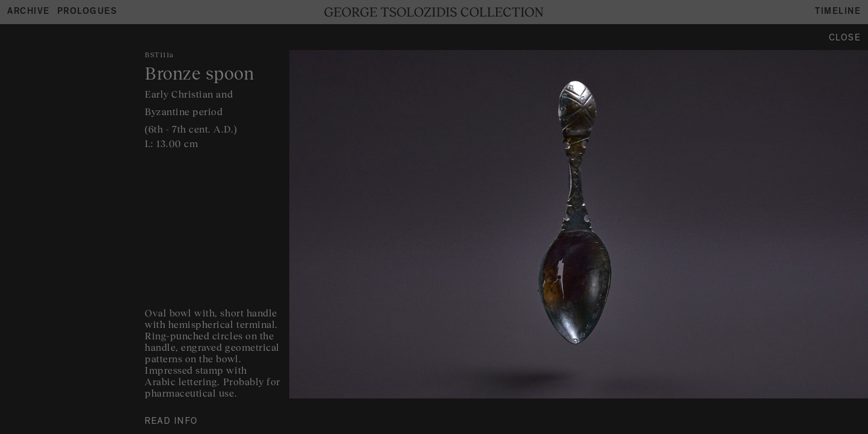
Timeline (838, 12)
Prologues (87, 12)
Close (845, 39)
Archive (29, 12)
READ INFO (171, 422)
